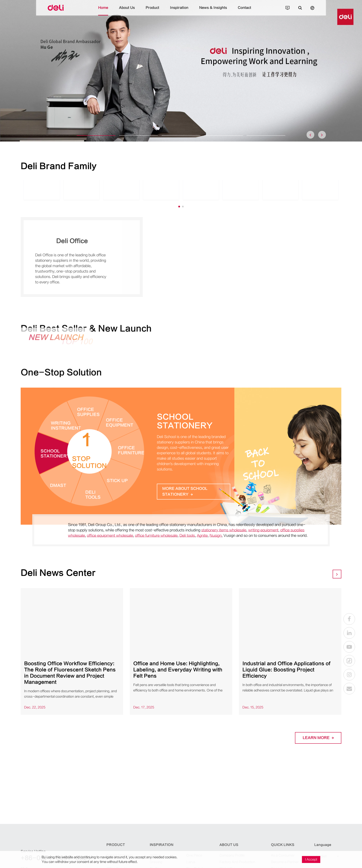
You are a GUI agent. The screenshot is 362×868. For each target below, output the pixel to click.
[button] (96, 136)
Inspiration (179, 11)
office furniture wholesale (156, 536)
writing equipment (263, 530)
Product (152, 11)
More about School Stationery (185, 492)
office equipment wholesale (110, 536)
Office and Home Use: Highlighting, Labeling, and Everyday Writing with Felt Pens (178, 670)
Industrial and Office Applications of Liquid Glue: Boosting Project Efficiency (286, 670)
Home (103, 11)
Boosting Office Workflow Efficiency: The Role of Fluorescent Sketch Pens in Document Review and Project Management (70, 673)
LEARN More (318, 738)
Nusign (216, 536)
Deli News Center (58, 573)
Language (323, 845)
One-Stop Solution (61, 375)
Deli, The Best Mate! (232, 763)
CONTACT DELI (212, 802)
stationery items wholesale (224, 530)
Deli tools (187, 536)
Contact (244, 11)
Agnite (202, 536)
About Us (127, 11)
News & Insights (213, 11)
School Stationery (185, 421)
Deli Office (72, 243)
